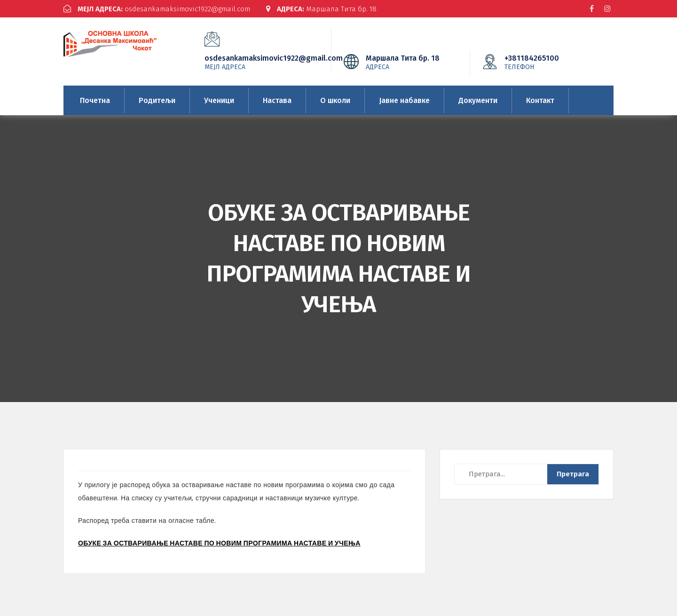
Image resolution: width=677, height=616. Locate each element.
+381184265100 (546, 62)
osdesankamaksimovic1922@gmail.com (157, 9)
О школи (335, 100)
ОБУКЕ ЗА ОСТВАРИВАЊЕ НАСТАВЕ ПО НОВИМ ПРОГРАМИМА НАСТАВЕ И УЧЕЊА (219, 543)
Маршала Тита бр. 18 (321, 9)
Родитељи (157, 100)
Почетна (95, 100)
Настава (277, 100)
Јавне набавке (404, 100)
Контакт (540, 100)
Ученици (219, 100)
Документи (478, 100)
